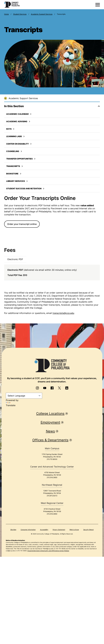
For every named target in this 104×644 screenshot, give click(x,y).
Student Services (20, 14)
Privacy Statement (59, 530)
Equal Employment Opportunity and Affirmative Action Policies (48, 551)
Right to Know (74, 530)
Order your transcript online (22, 224)
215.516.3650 (52, 477)
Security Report (89, 530)
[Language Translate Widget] (24, 396)
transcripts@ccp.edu (63, 313)
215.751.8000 (52, 459)
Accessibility (44, 530)
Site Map (13, 530)
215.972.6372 (52, 496)
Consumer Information (28, 530)
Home (6, 14)
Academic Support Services (42, 14)
